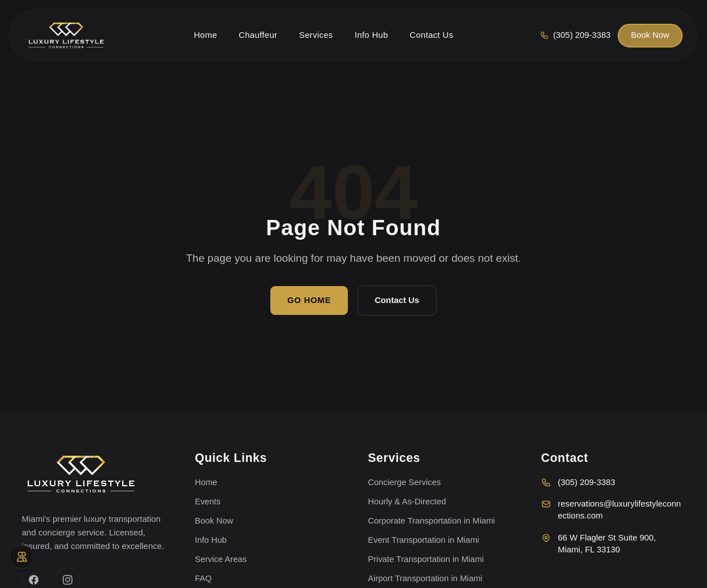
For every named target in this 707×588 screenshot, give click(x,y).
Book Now (650, 35)
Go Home (309, 300)
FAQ (204, 578)
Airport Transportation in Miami (425, 578)
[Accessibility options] (22, 557)
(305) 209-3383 (578, 483)
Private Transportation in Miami (426, 559)
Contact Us (397, 300)
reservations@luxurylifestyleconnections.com (611, 510)
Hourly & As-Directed (407, 501)
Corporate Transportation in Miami (432, 521)
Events (208, 501)
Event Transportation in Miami (424, 540)
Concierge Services (405, 482)
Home (206, 482)
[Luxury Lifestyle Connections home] (66, 36)
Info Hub (211, 540)
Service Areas (221, 559)
